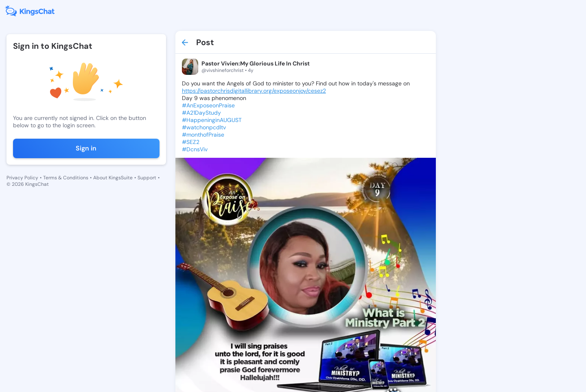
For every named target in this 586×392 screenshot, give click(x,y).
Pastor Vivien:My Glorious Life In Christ (256, 63)
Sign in (86, 148)
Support (147, 178)
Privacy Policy (22, 178)
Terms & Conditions (66, 178)
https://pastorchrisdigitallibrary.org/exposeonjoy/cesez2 (254, 91)
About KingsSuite (113, 178)
